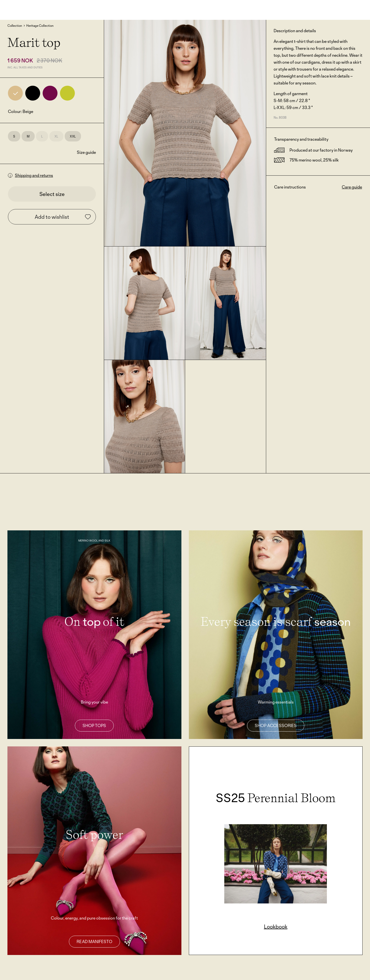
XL (56, 136)
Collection (15, 26)
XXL (73, 136)
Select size (52, 194)
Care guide (352, 187)
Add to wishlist (63, 217)
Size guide (86, 152)
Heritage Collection (40, 26)
